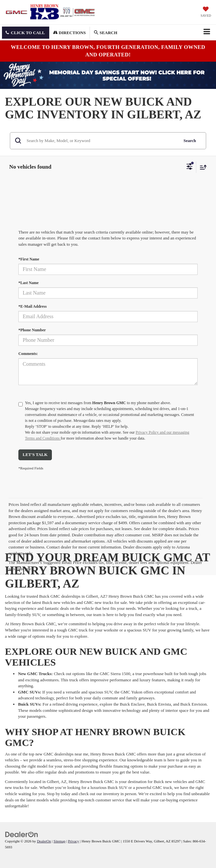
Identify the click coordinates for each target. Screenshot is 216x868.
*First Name (29, 259)
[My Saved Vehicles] (206, 12)
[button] (26, 33)
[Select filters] (190, 167)
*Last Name (29, 283)
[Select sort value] (202, 167)
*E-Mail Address (32, 306)
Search (190, 141)
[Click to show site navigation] (207, 32)
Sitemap (59, 841)
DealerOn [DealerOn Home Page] (44, 841)
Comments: (28, 354)
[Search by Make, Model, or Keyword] (101, 141)
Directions (70, 33)
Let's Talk (35, 455)
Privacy (74, 841)
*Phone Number (32, 330)
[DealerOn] (22, 834)
